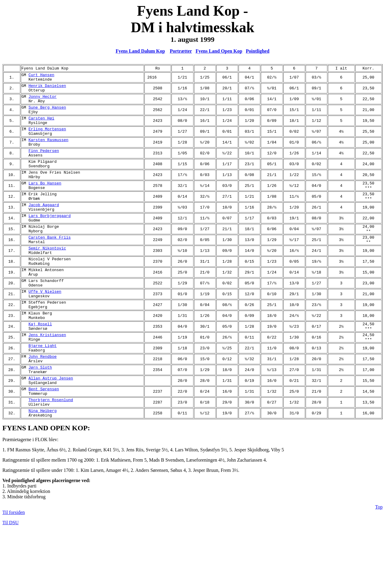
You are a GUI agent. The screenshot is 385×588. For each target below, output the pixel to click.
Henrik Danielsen (47, 88)
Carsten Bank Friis (50, 265)
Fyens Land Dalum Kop (140, 51)
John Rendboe (43, 404)
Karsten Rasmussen (49, 151)
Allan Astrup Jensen (51, 429)
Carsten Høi (42, 126)
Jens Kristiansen (47, 379)
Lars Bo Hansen (45, 202)
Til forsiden (14, 570)
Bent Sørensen (44, 442)
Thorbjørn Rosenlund (51, 455)
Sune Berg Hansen (47, 113)
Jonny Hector (43, 101)
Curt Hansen (42, 76)
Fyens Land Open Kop (219, 51)
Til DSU (11, 580)
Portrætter (181, 51)
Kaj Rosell (40, 366)
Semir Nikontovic (47, 278)
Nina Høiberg (43, 467)
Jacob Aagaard (44, 227)
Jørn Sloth (40, 417)
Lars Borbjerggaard (50, 240)
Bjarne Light (43, 391)
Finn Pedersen (44, 164)
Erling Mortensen (47, 139)
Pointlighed (257, 51)
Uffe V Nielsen (45, 328)
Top (379, 565)
